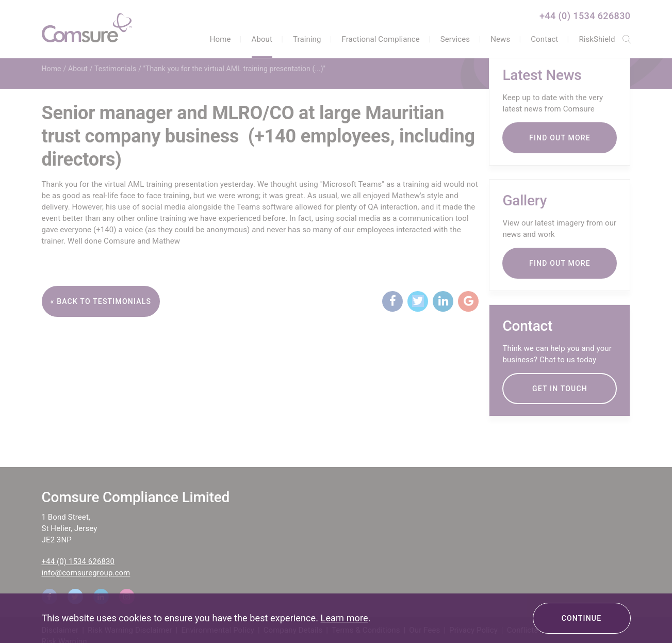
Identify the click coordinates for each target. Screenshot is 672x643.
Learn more (345, 618)
